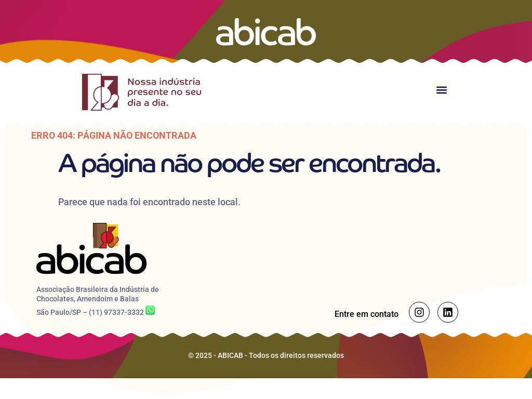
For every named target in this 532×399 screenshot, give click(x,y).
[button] (442, 90)
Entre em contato (367, 314)
